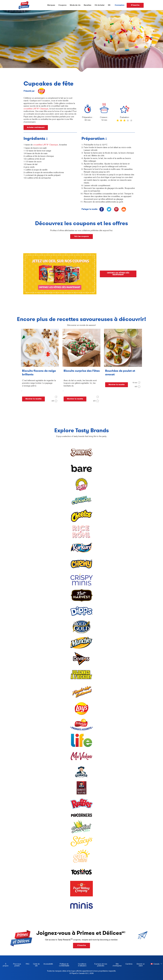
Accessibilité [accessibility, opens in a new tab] (47, 964)
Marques (51, 5)
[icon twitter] (109, 209)
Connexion (120, 5)
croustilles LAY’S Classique (36, 109)
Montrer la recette (33, 399)
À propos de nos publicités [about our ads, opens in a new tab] (99, 965)
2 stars (121, 121)
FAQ (28, 964)
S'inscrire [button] (81, 945)
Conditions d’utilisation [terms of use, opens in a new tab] (80, 965)
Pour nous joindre (17, 965)
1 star (118, 121)
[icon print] (124, 209)
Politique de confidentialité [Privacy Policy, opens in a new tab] (62, 965)
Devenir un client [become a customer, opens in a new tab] (139, 965)
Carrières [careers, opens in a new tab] (128, 964)
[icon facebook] (102, 209)
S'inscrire (135, 5)
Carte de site (36, 965)
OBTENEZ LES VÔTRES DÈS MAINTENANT (119, 274)
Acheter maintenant (36, 127)
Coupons (62, 5)
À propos (6, 965)
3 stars (125, 121)
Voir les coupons (81, 236)
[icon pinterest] (116, 209)
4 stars (128, 121)
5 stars (131, 121)
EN (109, 5)
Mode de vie (75, 5)
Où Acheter (100, 5)
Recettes (87, 5)
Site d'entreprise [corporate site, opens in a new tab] (116, 965)
